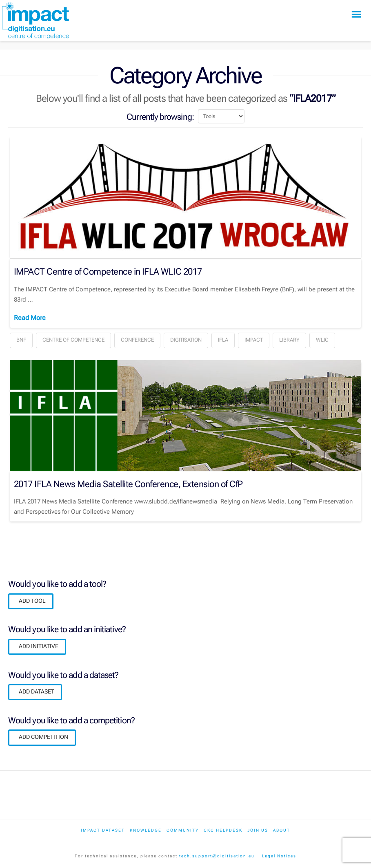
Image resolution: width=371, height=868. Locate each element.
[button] (356, 15)
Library (289, 340)
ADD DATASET (37, 691)
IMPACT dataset (103, 830)
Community (183, 830)
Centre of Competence (73, 340)
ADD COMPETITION (43, 737)
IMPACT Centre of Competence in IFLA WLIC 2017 (108, 271)
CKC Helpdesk (223, 830)
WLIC (322, 340)
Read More (30, 318)
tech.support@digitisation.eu (217, 856)
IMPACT (254, 340)
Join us (258, 830)
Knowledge (146, 830)
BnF (21, 340)
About (282, 830)
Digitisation (186, 340)
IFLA (223, 340)
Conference (137, 340)
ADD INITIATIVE (39, 646)
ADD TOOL (32, 601)
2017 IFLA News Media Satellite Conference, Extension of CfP (128, 484)
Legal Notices (279, 856)
